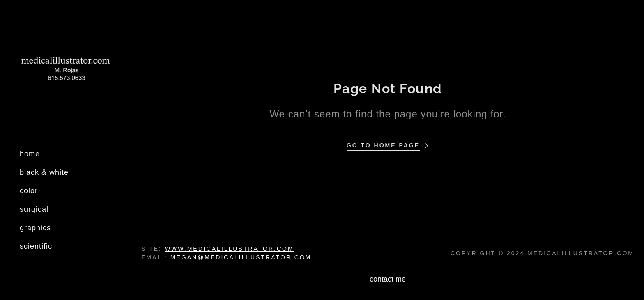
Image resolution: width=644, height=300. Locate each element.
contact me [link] (388, 279)
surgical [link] (34, 209)
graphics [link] (35, 228)
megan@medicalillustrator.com (241, 257)
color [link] (29, 191)
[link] (66, 71)
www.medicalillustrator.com (229, 249)
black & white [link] (44, 172)
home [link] (30, 154)
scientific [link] (36, 246)
